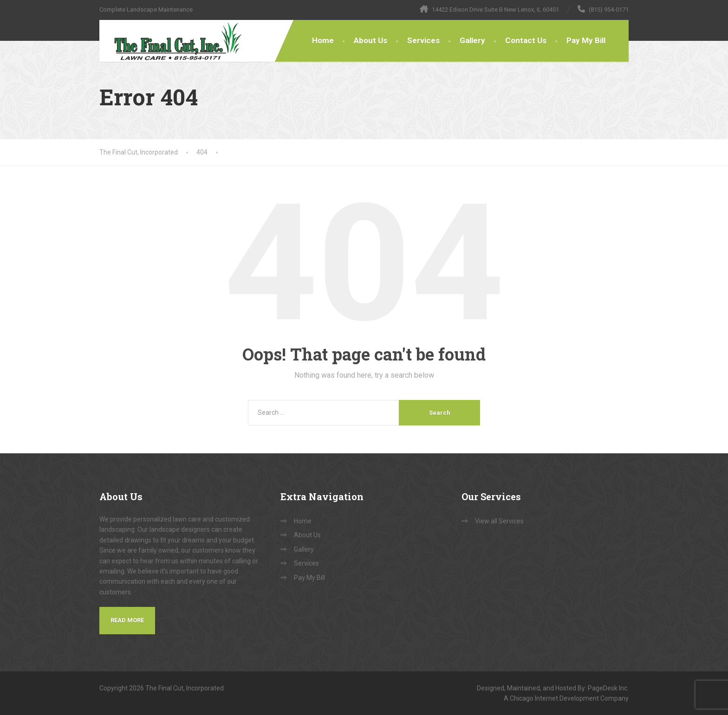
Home (323, 40)
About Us (370, 40)
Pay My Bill (586, 40)
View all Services (499, 521)
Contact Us (526, 40)
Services (423, 40)
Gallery (472, 40)
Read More (127, 620)
